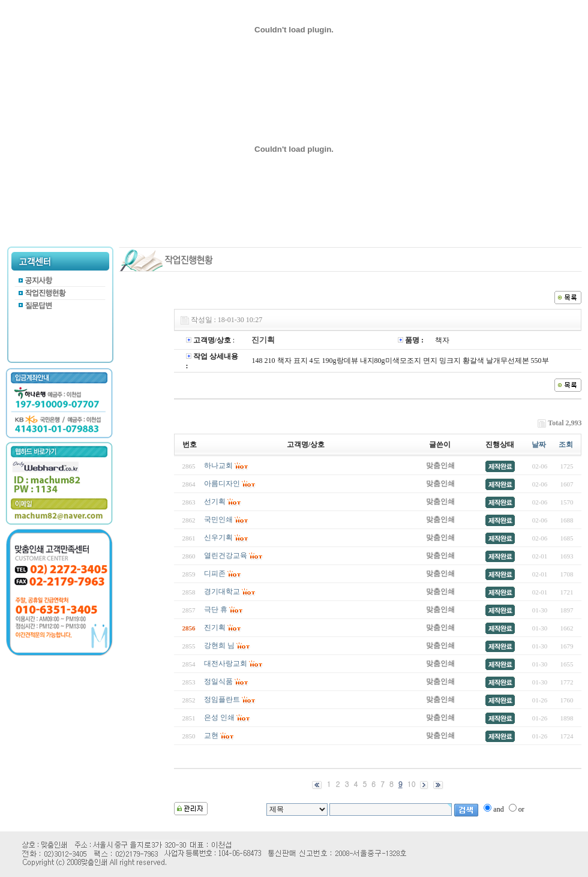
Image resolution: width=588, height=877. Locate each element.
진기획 (215, 627)
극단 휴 (216, 609)
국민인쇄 (218, 519)
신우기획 (218, 537)
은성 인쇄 (219, 717)
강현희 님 (219, 645)
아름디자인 (222, 483)
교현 (211, 735)
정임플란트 (222, 699)
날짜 (539, 444)
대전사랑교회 (226, 663)
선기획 (215, 501)
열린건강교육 (226, 555)
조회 (566, 444)
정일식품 (218, 681)
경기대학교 (222, 591)
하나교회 (218, 465)
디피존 (215, 573)
